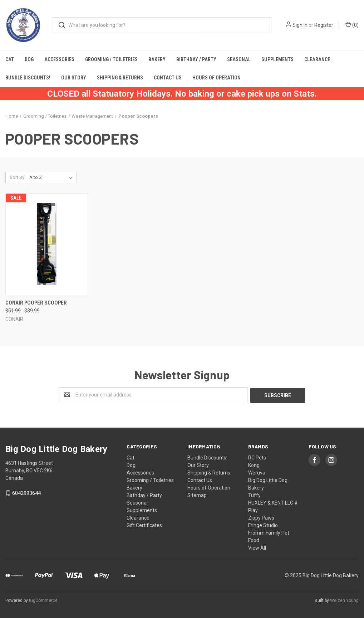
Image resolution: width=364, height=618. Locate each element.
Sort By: (18, 177)
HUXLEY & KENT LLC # (273, 502)
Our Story (74, 78)
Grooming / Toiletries (111, 59)
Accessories (59, 59)
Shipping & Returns (120, 78)
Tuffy (254, 495)
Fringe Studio (263, 525)
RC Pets (257, 457)
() (352, 25)
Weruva (257, 472)
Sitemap (197, 495)
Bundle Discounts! (28, 78)
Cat (10, 59)
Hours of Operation (217, 78)
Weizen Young (344, 600)
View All (257, 547)
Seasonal (239, 59)
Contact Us (168, 78)
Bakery (157, 59)
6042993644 (26, 492)
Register (324, 25)
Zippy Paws (261, 517)
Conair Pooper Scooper (36, 303)
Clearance (317, 59)
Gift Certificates (144, 525)
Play (253, 510)
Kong (254, 464)
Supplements (277, 59)
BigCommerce (43, 600)
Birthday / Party (196, 59)
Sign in (300, 25)
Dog (29, 59)
